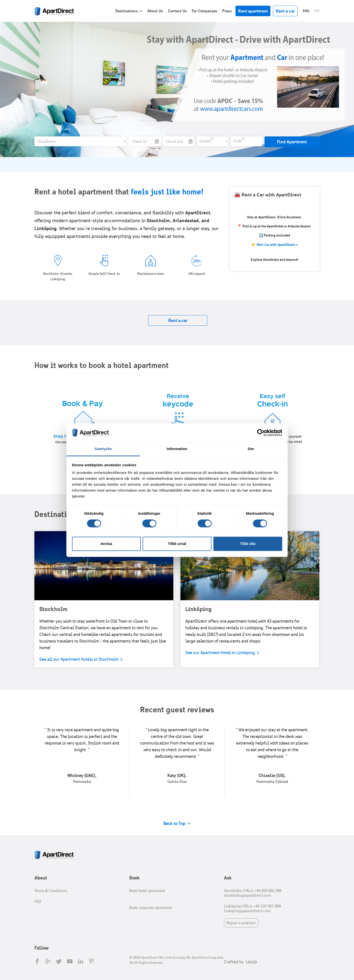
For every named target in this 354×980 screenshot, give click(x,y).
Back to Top (177, 823)
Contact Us (177, 11)
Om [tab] (251, 449)
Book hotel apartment (147, 891)
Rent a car (285, 11)
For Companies (205, 11)
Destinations (127, 11)
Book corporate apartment (151, 908)
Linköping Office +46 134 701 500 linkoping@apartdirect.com (252, 908)
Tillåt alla (248, 544)
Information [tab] (177, 449)
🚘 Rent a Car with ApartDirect (268, 195)
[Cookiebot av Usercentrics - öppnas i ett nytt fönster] (261, 433)
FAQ (38, 901)
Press (227, 11)
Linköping (198, 609)
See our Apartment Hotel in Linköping (222, 652)
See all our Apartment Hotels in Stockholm (81, 659)
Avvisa (106, 544)
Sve (317, 11)
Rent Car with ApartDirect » (277, 245)
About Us (155, 11)
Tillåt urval (177, 544)
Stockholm (53, 609)
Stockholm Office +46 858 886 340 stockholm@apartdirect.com (253, 893)
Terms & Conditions (51, 891)
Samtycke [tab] (103, 449)
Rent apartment (253, 11)
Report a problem (241, 923)
